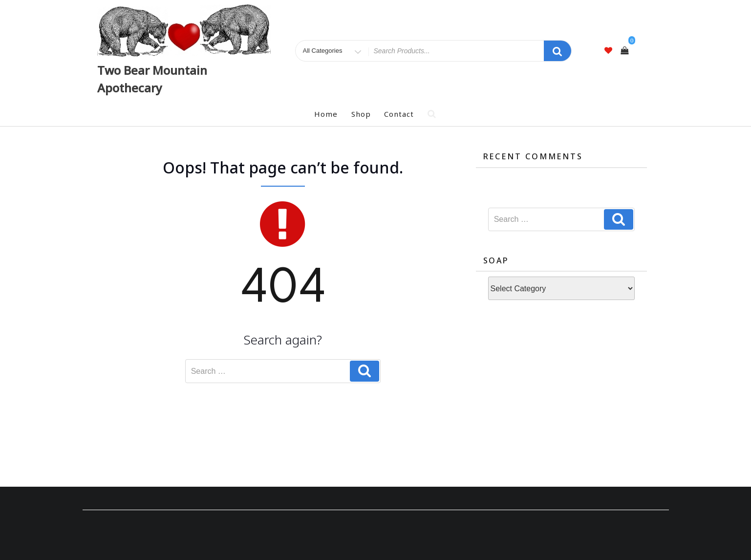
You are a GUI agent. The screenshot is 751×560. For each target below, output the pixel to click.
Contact (399, 114)
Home (326, 114)
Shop (361, 114)
